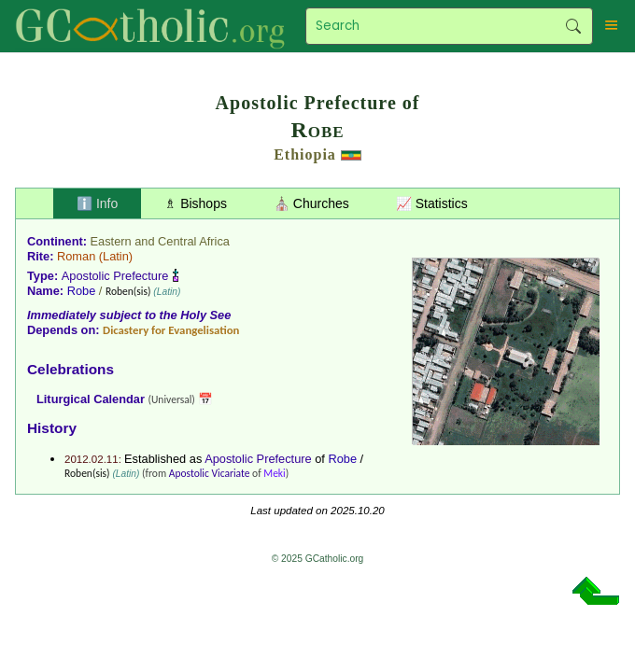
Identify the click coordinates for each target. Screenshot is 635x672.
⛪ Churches (311, 203)
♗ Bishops (196, 203)
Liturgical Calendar (91, 399)
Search (574, 26)
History (52, 428)
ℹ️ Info (97, 203)
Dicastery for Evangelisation (171, 330)
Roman (76, 256)
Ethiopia (305, 154)
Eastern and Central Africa (160, 241)
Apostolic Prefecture (115, 276)
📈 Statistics (432, 203)
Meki (274, 473)
